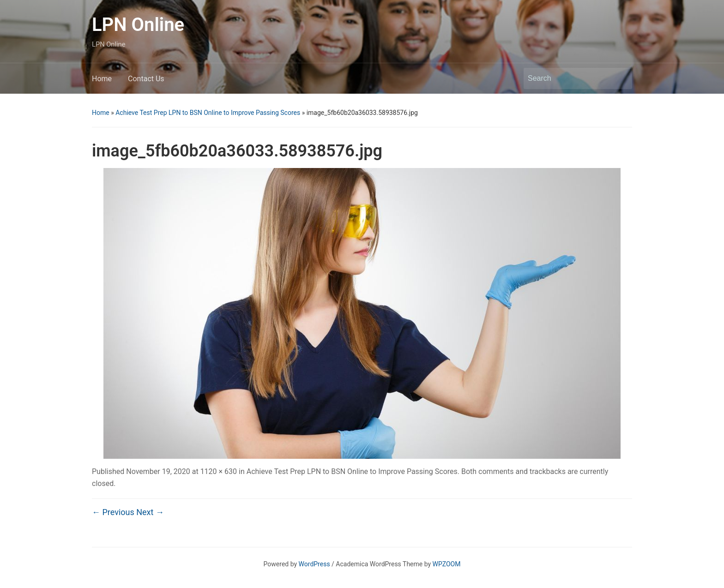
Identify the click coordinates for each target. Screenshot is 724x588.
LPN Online (138, 25)
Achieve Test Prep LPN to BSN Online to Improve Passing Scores (208, 113)
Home (102, 79)
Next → (150, 512)
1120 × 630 (219, 471)
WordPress (314, 564)
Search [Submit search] (621, 78)
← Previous (113, 512)
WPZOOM (447, 564)
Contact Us (146, 79)
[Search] (569, 78)
